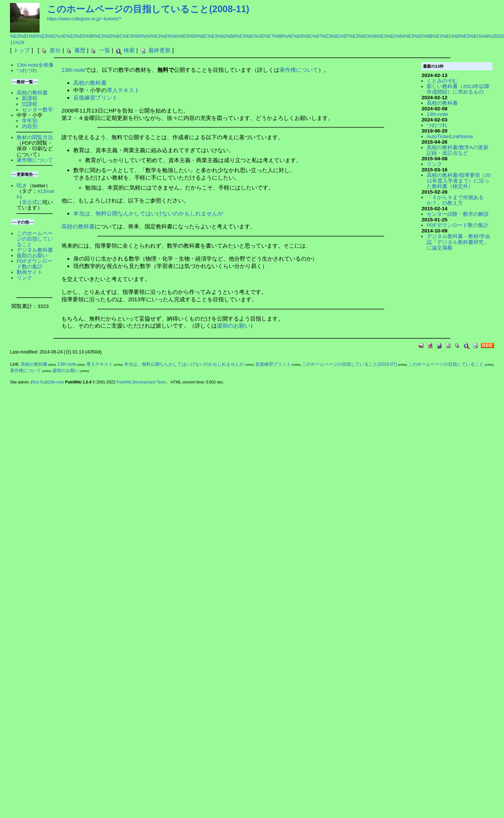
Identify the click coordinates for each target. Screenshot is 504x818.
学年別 (30, 121)
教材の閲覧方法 (35, 138)
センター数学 (37, 110)
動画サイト (30, 272)
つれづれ (27, 71)
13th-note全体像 (35, 65)
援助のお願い (233, 326)
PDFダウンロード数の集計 (35, 264)
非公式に (32, 202)
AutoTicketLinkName (450, 136)
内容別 (30, 126)
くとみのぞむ (442, 81)
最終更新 (159, 50)
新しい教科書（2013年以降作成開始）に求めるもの (458, 89)
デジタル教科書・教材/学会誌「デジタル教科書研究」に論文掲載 (458, 242)
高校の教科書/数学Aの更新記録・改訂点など (458, 150)
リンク (24, 278)
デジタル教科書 (35, 250)
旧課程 (30, 104)
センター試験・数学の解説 (458, 214)
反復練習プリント (95, 98)
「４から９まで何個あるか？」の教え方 (455, 200)
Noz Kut (39, 382)
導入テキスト (123, 90)
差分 (55, 50)
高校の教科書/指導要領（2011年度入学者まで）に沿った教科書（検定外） (459, 181)
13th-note (73, 70)
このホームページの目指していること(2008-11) (148, 9)
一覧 (105, 50)
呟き (22, 186)
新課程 (30, 98)
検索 (129, 50)
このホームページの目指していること (35, 239)
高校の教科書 (90, 83)
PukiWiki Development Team (141, 382)
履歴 (80, 50)
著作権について (299, 70)
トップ (22, 50)
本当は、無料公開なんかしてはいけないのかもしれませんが (148, 213)
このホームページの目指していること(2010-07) (350, 364)
